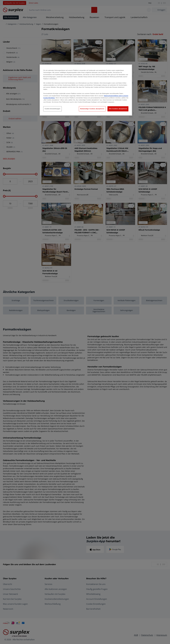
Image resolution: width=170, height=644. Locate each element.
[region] (86, 90)
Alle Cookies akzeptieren (118, 109)
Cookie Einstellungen (52, 109)
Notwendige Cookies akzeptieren (92, 109)
